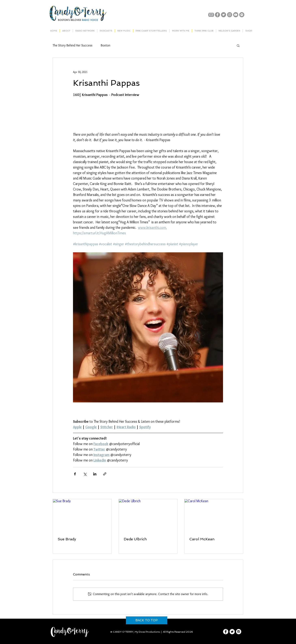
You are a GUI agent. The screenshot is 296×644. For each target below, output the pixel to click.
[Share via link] (105, 474)
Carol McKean (202, 539)
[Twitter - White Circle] (232, 632)
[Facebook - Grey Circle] (217, 15)
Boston (105, 45)
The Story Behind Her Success (73, 45)
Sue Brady (67, 539)
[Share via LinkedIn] (95, 474)
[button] (238, 45)
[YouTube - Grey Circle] (236, 15)
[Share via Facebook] (75, 474)
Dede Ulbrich (135, 539)
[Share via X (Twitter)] (85, 474)
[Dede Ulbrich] (148, 516)
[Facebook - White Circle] (226, 632)
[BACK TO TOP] (147, 620)
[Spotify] (242, 15)
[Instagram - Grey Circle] (230, 15)
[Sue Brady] (82, 516)
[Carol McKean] (214, 516)
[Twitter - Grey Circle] (224, 15)
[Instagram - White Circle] (239, 632)
